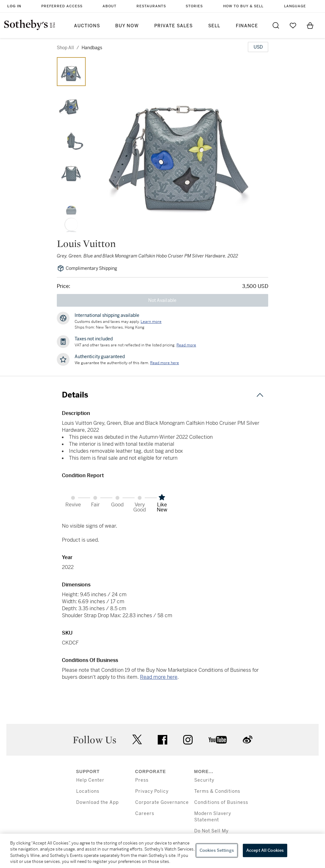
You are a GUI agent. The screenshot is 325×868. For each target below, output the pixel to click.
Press (142, 780)
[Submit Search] (276, 25)
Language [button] (295, 6)
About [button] (109, 6)
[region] (162, 851)
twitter (137, 740)
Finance (247, 26)
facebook (162, 740)
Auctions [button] (87, 26)
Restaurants (151, 6)
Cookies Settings (217, 850)
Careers (145, 814)
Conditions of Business (221, 802)
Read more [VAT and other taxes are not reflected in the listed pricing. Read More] (186, 345)
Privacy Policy (152, 791)
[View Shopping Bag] (310, 25)
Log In (14, 6)
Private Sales (173, 26)
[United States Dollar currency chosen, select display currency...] (258, 47)
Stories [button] (194, 6)
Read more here (159, 677)
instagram (188, 740)
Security (204, 780)
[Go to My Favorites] (293, 25)
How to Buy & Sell (243, 6)
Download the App (97, 802)
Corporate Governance (162, 802)
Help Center (90, 780)
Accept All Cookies (265, 850)
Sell (214, 26)
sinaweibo (248, 740)
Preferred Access (62, 6)
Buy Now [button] (127, 26)
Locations (88, 791)
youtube (218, 740)
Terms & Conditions (217, 791)
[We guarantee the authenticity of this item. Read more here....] (165, 363)
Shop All (65, 48)
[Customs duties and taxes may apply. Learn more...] (151, 322)
